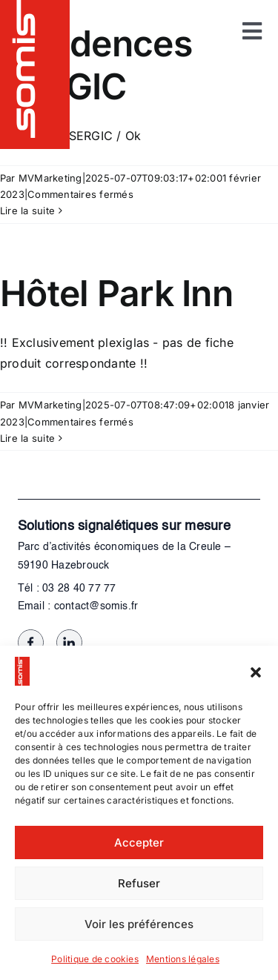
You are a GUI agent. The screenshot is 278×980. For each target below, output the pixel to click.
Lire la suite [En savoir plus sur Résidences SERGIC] (27, 211)
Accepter (139, 842)
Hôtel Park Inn (116, 293)
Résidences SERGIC (96, 65)
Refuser (139, 883)
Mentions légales (183, 959)
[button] (256, 672)
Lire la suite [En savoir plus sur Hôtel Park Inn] (27, 438)
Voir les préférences (139, 924)
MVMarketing (50, 178)
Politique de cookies (95, 959)
